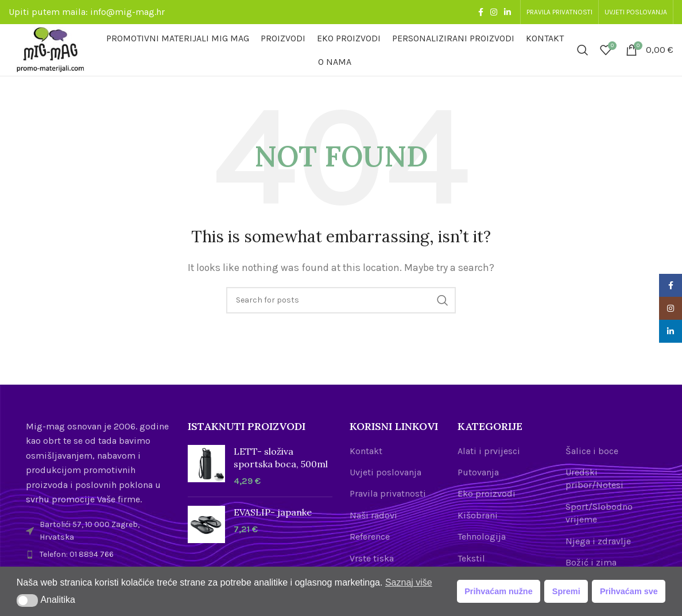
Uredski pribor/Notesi (594, 479)
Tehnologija (482, 536)
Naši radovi (373, 515)
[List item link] (98, 555)
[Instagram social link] (494, 12)
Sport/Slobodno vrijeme (599, 513)
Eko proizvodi (487, 493)
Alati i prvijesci (489, 451)
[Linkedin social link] (507, 12)
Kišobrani (478, 515)
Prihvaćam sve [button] (629, 591)
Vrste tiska (372, 558)
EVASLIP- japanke (273, 512)
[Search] (583, 50)
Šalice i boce (592, 451)
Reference (370, 536)
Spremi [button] (566, 591)
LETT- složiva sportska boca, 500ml (281, 458)
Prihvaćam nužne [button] (498, 591)
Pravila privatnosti (388, 493)
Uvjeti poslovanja (385, 472)
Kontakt (366, 451)
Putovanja (478, 472)
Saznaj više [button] (409, 582)
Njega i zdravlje (598, 541)
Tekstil (471, 558)
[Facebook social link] (481, 12)
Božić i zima (591, 562)
